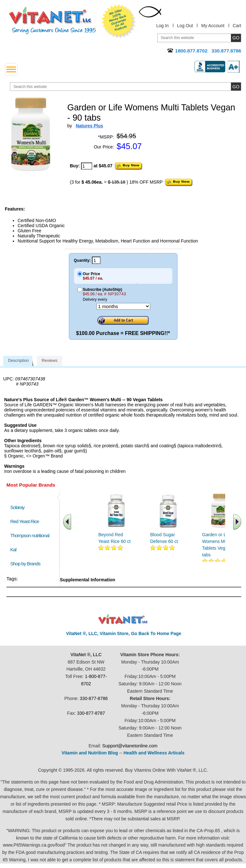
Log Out (185, 26)
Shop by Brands (27, 564)
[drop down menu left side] (11, 69)
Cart (237, 26)
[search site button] (236, 87)
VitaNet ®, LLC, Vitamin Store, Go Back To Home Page (124, 633)
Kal (13, 549)
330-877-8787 (91, 713)
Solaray (17, 507)
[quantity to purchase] (87, 166)
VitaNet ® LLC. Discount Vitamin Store (123, 619)
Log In (163, 26)
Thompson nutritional (30, 535)
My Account (213, 26)
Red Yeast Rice (25, 521)
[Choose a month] (123, 306)
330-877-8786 (94, 698)
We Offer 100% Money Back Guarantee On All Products (119, 21)
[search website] (126, 87)
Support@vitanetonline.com (130, 746)
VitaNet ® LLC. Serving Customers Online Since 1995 (53, 21)
